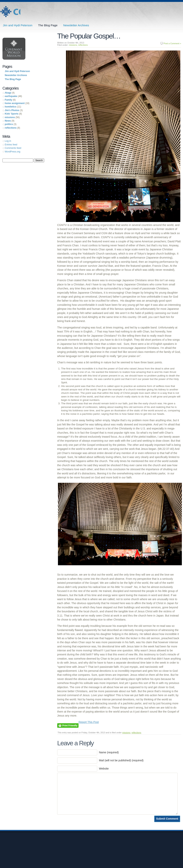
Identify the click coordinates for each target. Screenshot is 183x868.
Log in (8, 141)
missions (73, 45)
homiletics (11, 107)
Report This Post (89, 722)
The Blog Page (48, 25)
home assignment (15, 103)
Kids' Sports (12, 114)
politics (9, 124)
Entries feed (11, 145)
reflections (83, 45)
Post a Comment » (172, 43)
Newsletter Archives (76, 25)
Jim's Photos (12, 110)
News (8, 121)
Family (8, 100)
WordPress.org (12, 152)
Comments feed (13, 148)
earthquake (11, 96)
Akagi (8, 93)
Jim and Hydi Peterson (10, 12)
